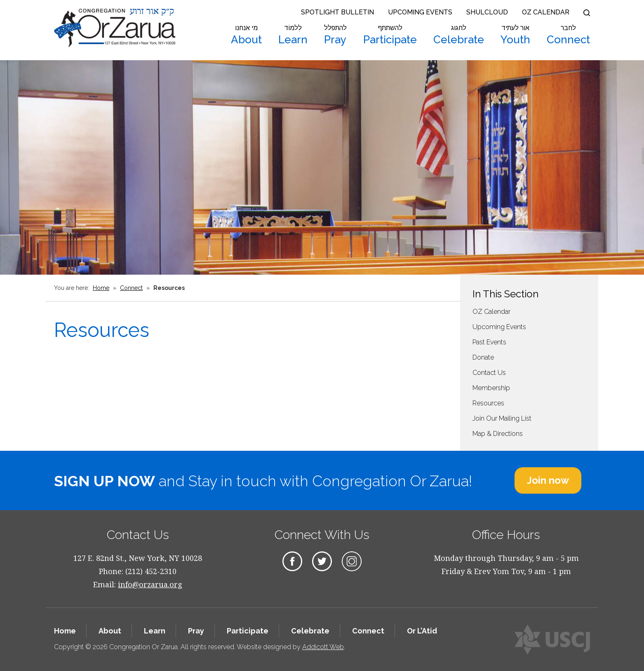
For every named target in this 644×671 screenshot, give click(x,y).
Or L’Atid (422, 631)
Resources (488, 403)
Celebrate (459, 35)
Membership (491, 388)
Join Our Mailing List (502, 418)
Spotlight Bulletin (337, 12)
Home (101, 288)
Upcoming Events (420, 12)
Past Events (489, 342)
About (246, 35)
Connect (568, 35)
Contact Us (489, 373)
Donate (483, 357)
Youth (515, 35)
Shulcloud (487, 12)
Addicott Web (323, 647)
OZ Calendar (546, 12)
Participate (390, 35)
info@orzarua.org (150, 584)
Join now (548, 480)
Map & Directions (498, 434)
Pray (335, 35)
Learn (293, 35)
